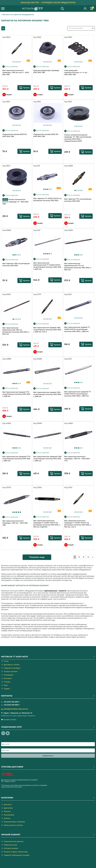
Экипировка (9, 815)
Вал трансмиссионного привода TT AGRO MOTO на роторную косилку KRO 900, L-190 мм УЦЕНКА (47, 524)
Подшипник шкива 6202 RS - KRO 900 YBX (46, 135)
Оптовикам (9, 675)
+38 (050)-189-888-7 (12, 705)
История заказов (11, 848)
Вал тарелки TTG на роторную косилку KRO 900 (78, 200)
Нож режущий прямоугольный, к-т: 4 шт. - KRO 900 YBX (76, 72)
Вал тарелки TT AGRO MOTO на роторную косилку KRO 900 (47, 199)
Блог (6, 685)
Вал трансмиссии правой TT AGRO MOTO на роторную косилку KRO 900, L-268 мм (77, 329)
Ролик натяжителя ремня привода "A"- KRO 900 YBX (15, 202)
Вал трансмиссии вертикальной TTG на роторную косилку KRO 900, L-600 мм (78, 267)
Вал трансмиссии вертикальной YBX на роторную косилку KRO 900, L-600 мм (16, 331)
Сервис (7, 689)
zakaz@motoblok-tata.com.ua (16, 709)
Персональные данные (14, 841)
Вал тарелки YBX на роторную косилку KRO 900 (16, 265)
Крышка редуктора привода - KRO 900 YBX (47, 71)
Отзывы (7, 682)
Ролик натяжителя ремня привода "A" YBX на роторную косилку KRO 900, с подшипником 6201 (78, 138)
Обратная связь (10, 845)
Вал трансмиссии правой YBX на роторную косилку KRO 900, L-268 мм (47, 394)
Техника (7, 811)
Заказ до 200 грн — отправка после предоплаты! (48, 3)
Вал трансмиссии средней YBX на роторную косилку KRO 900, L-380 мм (47, 459)
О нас (6, 661)
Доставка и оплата (12, 665)
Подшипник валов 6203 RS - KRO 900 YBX (15, 135)
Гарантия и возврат (12, 668)
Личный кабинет (85, 9)
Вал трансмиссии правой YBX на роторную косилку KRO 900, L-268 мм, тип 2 (47, 330)
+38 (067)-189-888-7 (11, 702)
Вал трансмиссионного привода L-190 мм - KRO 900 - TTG (77, 459)
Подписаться (48, 756)
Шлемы (7, 818)
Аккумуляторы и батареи (14, 822)
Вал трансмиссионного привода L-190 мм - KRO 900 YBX (15, 523)
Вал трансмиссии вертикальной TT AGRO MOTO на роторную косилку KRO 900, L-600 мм (47, 266)
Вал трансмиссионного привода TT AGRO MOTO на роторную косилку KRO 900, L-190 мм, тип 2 (78, 524)
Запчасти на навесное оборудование (18, 15)
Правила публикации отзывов (17, 855)
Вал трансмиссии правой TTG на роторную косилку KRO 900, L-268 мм (16, 394)
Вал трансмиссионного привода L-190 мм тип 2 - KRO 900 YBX (16, 72)
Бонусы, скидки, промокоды (16, 852)
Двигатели (8, 808)
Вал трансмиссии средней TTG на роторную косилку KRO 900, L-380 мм (16, 459)
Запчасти (8, 805)
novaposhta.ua (22, 781)
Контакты (8, 678)
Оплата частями (11, 671)
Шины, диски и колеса (13, 825)
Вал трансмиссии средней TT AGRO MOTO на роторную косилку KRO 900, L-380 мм (78, 394)
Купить (26, 88)
